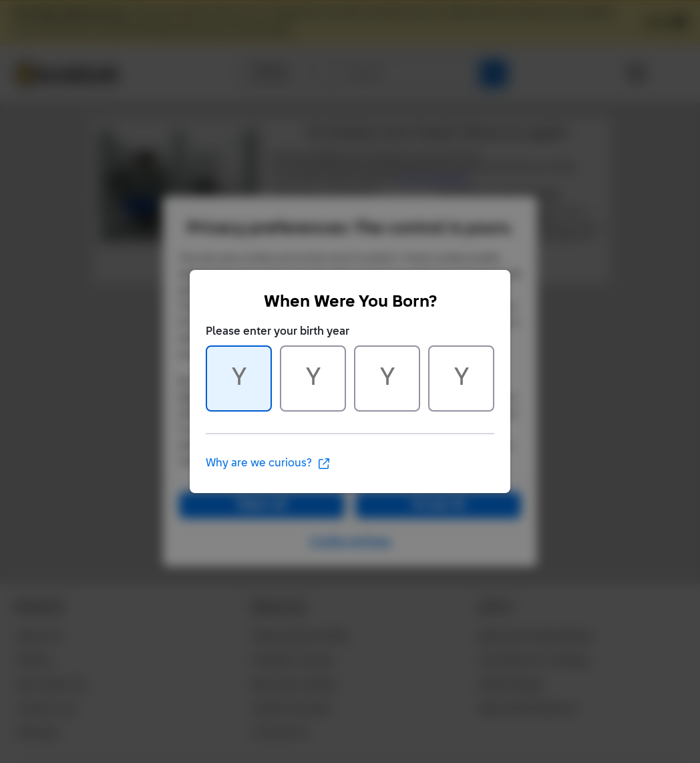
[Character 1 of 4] (239, 378)
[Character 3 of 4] (387, 378)
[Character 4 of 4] (461, 378)
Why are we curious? (268, 464)
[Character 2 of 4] (313, 378)
